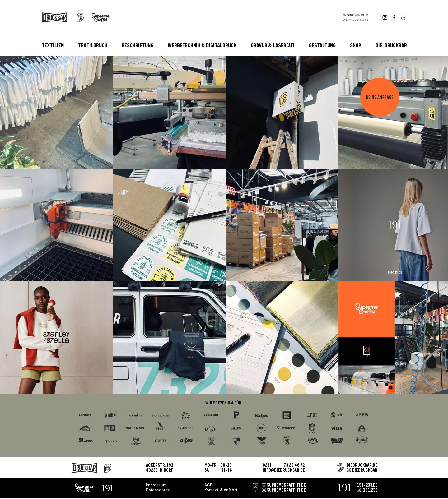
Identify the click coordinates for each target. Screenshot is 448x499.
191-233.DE (367, 485)
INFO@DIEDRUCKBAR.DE (284, 470)
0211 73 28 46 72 (284, 465)
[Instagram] (385, 17)
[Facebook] (394, 17)
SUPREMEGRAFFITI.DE (286, 485)
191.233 (370, 490)
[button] (403, 17)
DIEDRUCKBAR (365, 470)
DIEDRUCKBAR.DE (362, 465)
